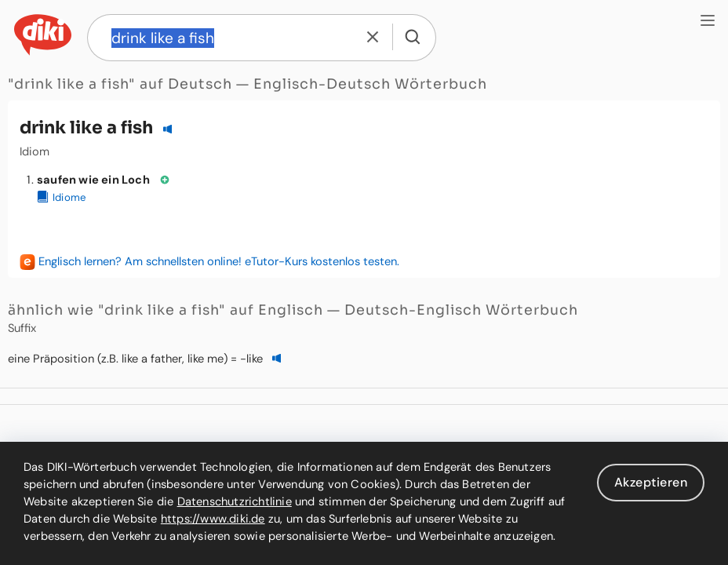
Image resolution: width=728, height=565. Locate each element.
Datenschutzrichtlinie (235, 501)
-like (251, 359)
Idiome (62, 197)
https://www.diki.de (213, 519)
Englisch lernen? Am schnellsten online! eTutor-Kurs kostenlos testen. (219, 261)
